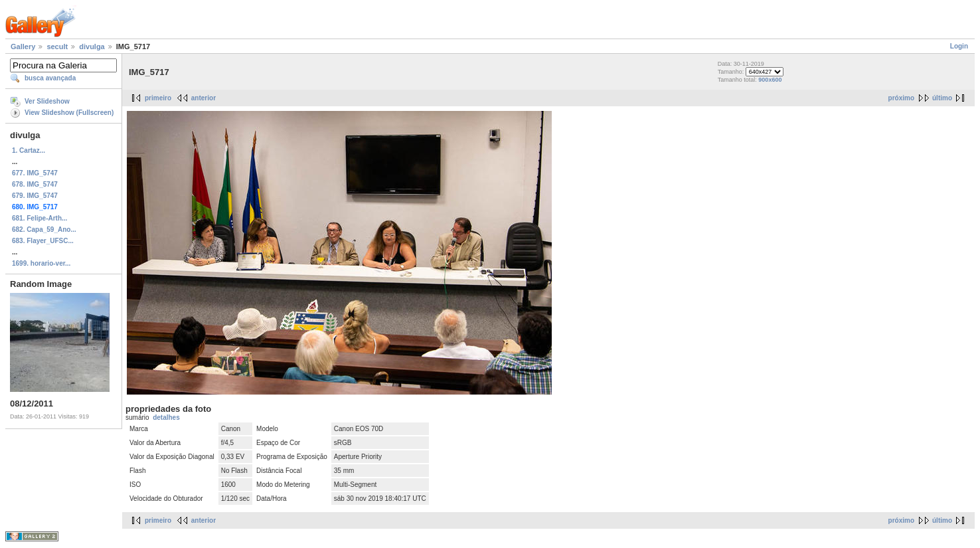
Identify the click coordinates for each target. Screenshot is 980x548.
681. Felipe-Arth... (40, 218)
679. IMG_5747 (35, 196)
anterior (204, 98)
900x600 (770, 80)
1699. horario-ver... (41, 263)
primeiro (158, 98)
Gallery (23, 46)
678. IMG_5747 (35, 184)
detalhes (166, 417)
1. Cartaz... (29, 150)
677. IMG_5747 (35, 173)
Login (959, 46)
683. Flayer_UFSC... (43, 241)
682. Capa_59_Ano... (44, 229)
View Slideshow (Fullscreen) (69, 113)
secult (57, 46)
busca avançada (50, 78)
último (942, 98)
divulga (92, 46)
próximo (901, 98)
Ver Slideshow (47, 101)
